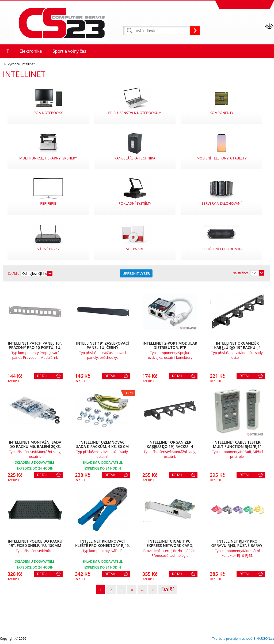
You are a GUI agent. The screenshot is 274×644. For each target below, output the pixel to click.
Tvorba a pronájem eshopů (232, 639)
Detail (43, 376)
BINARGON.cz (264, 639)
